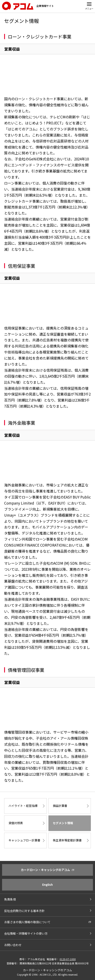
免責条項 (10, 899)
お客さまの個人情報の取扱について (27, 922)
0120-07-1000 (68, 959)
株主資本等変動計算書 (67, 840)
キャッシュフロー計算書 (24, 840)
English (47, 884)
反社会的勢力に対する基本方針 (24, 911)
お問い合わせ (13, 945)
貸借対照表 (16, 823)
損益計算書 (60, 806)
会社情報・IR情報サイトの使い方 (26, 933)
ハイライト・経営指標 (23, 806)
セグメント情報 (63, 823)
